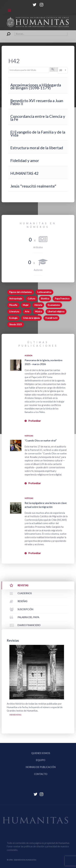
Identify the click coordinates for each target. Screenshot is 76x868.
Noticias (29, 436)
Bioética (45, 299)
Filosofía (13, 305)
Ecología (13, 318)
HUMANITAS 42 (24, 173)
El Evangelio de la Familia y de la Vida (38, 133)
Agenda (29, 355)
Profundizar (35, 421)
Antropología (16, 299)
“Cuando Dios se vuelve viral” (41, 440)
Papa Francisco (62, 299)
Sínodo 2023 (15, 324)
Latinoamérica (44, 292)
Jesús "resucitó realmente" (33, 186)
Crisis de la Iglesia (31, 318)
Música (38, 312)
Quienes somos (41, 753)
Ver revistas (15, 715)
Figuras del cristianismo (20, 292)
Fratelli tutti (51, 318)
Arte (27, 312)
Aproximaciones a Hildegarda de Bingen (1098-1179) (36, 86)
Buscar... (7, 32)
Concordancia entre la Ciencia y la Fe (38, 118)
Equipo (41, 760)
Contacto (41, 774)
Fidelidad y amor (25, 160)
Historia (38, 305)
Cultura (31, 299)
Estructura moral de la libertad (37, 148)
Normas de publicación (41, 767)
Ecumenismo (54, 305)
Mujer (26, 305)
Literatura (14, 312)
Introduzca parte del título (9, 67)
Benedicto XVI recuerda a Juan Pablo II (37, 102)
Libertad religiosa (56, 312)
